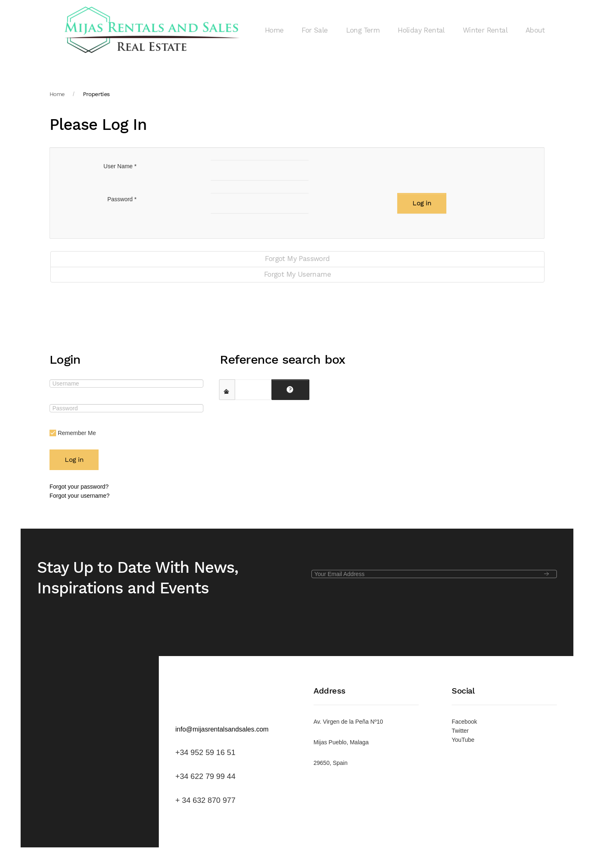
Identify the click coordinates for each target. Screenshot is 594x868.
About (535, 30)
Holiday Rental (421, 30)
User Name (120, 166)
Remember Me (73, 433)
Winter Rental (485, 30)
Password (122, 199)
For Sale (315, 30)
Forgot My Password (297, 259)
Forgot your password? (79, 487)
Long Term (363, 30)
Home (274, 30)
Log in (422, 203)
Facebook (464, 722)
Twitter (460, 731)
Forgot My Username (297, 274)
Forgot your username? (80, 496)
